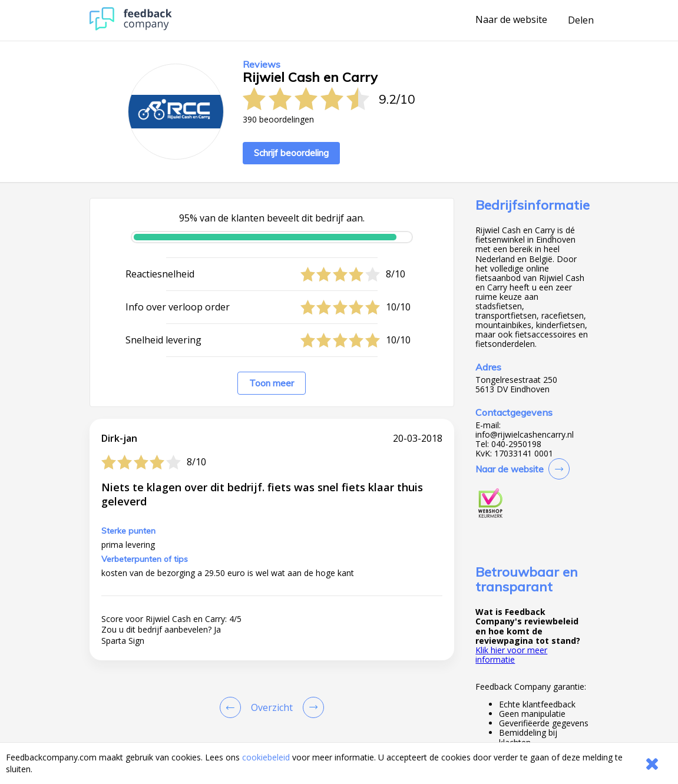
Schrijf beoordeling (291, 153)
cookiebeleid (266, 757)
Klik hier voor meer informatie (511, 655)
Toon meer (272, 383)
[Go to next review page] (311, 707)
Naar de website (511, 20)
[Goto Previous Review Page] (233, 707)
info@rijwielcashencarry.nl (525, 435)
